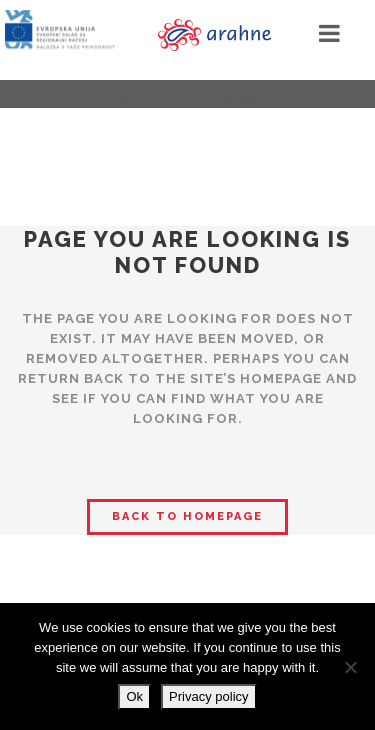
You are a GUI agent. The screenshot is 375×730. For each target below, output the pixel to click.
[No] (350, 667)
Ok (134, 696)
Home (119, 95)
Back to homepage (187, 516)
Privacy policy (208, 696)
